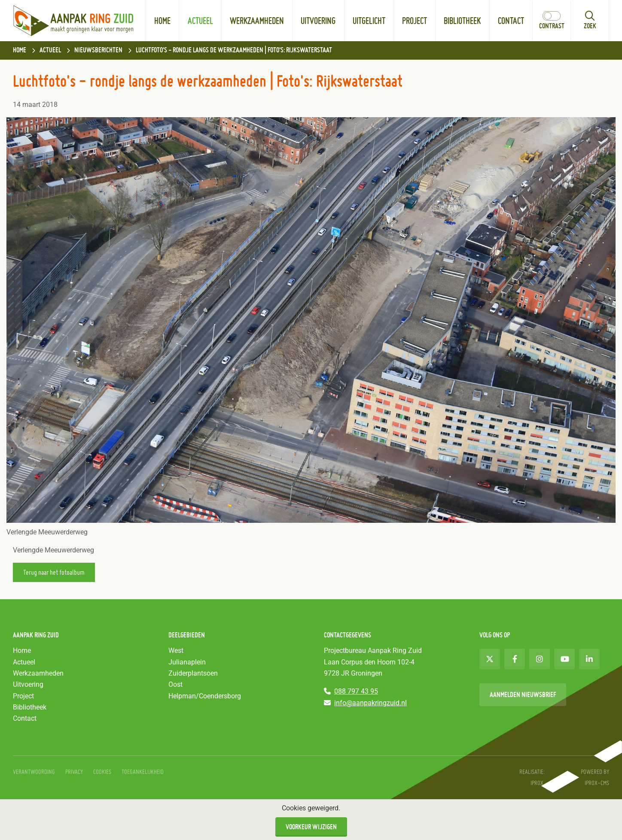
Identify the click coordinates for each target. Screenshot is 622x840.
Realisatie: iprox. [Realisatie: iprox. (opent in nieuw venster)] (532, 777)
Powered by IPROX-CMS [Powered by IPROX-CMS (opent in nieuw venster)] (595, 777)
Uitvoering (318, 21)
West (176, 650)
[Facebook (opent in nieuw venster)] (515, 659)
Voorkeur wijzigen (311, 827)
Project (415, 21)
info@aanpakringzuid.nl (370, 703)
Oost (175, 684)
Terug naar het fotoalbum (54, 572)
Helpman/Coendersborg (205, 696)
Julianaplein (187, 662)
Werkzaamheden (257, 21)
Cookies (102, 772)
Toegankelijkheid (143, 772)
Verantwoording (34, 772)
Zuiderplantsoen (193, 673)
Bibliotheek (462, 21)
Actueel (200, 21)
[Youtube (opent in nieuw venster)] (564, 659)
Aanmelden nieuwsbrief (523, 694)
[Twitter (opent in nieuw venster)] (490, 659)
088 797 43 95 (356, 691)
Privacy (74, 772)
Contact (511, 21)
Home (162, 21)
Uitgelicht (373, 13)
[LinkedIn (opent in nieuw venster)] (589, 659)
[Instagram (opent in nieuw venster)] (540, 659)
